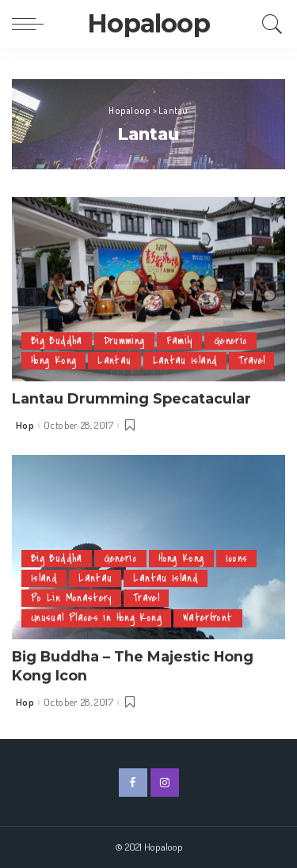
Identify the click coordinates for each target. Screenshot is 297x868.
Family (179, 341)
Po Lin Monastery (71, 598)
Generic (231, 341)
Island (44, 578)
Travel (251, 360)
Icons (237, 558)
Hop (25, 425)
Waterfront (208, 618)
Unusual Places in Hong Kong (96, 618)
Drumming (124, 341)
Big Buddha (57, 341)
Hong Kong (53, 360)
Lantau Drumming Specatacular (131, 398)
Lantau (114, 360)
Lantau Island (185, 360)
